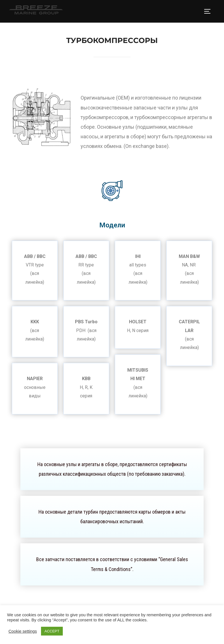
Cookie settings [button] (23, 631)
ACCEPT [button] (52, 631)
